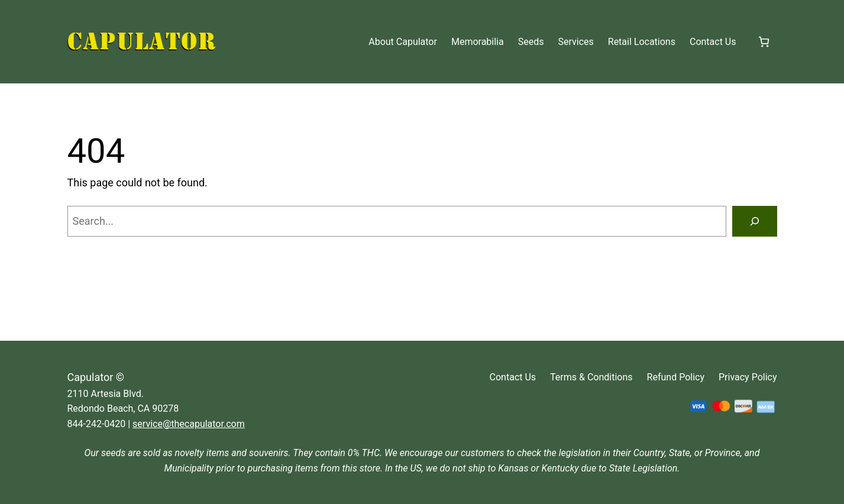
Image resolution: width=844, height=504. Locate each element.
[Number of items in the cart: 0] (764, 42)
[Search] (755, 221)
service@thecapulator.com (189, 424)
